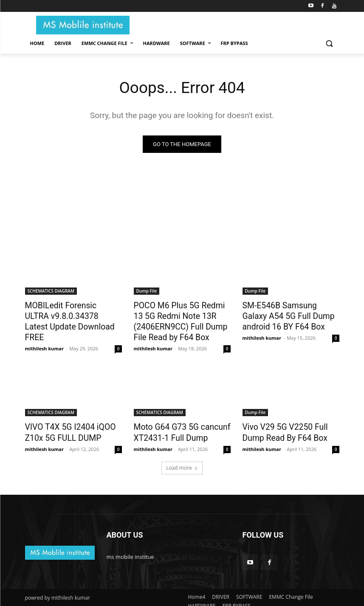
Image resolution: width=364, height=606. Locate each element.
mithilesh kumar (44, 334)
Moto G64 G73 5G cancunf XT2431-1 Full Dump (176, 427)
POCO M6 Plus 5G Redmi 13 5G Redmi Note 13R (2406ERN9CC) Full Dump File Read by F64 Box (182, 319)
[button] (329, 44)
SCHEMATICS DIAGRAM (51, 291)
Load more (182, 461)
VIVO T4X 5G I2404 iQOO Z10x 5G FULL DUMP (65, 427)
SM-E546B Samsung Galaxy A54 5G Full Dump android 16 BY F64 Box (289, 315)
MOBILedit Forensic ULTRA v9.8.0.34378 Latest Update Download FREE (69, 315)
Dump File (147, 291)
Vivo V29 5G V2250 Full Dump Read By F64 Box (291, 427)
